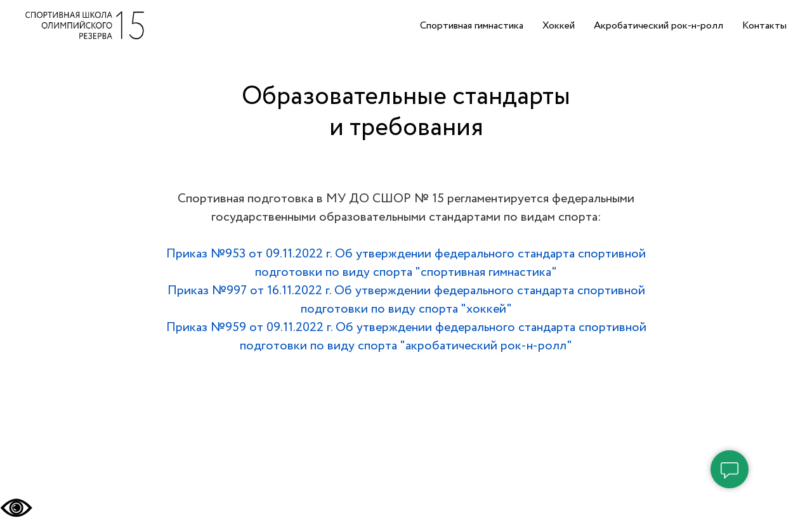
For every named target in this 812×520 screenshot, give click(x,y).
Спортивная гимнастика (472, 26)
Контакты (764, 26)
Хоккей (559, 26)
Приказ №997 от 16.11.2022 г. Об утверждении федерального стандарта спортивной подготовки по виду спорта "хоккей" (406, 300)
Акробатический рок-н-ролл (658, 26)
